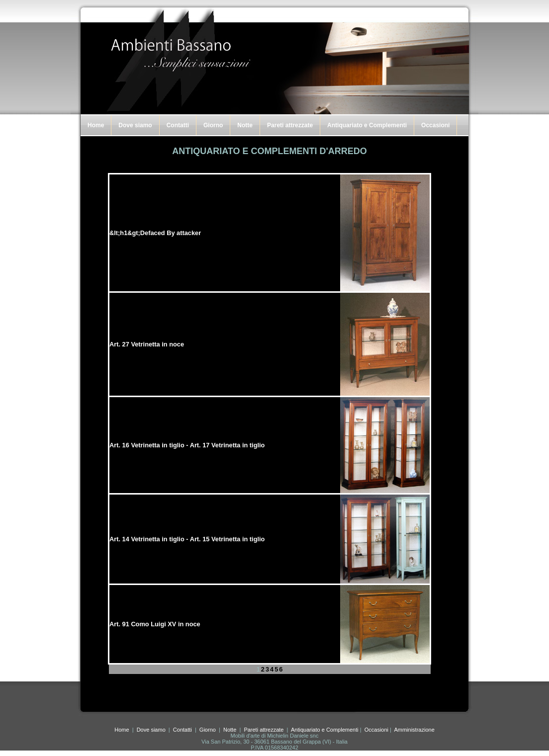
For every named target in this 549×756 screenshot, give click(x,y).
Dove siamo (135, 125)
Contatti (178, 125)
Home (96, 125)
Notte (245, 125)
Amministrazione (414, 730)
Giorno (213, 125)
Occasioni (435, 125)
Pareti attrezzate (290, 125)
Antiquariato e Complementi (367, 125)
